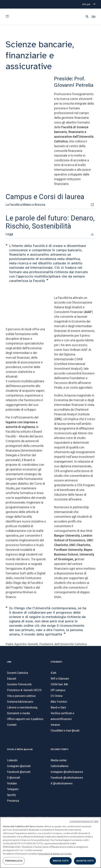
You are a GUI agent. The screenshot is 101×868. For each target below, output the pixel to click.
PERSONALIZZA (14, 861)
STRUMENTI (56, 662)
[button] (87, 17)
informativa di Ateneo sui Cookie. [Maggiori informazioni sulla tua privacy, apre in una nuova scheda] (55, 854)
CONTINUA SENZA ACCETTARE (84, 822)
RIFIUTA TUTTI (61, 861)
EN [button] (94, 17)
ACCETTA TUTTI (85, 861)
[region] (50, 842)
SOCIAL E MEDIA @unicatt (20, 749)
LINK (9, 662)
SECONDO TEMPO (59, 749)
